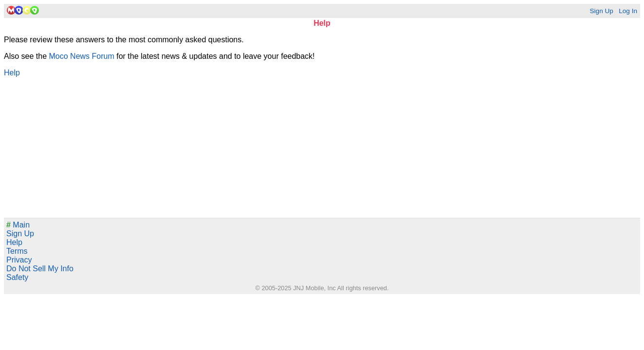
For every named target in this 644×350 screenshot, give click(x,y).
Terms (17, 251)
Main (18, 225)
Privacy (19, 260)
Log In (628, 11)
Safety (17, 277)
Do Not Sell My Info (40, 269)
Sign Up (601, 11)
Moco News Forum (82, 56)
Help (12, 73)
